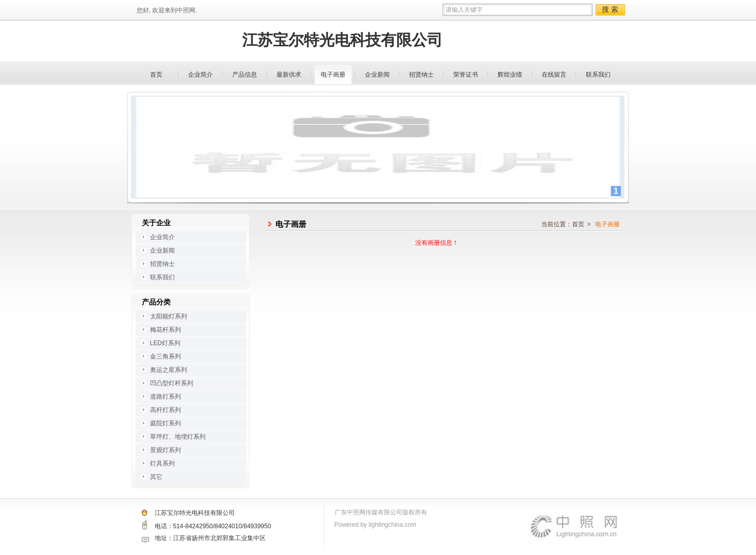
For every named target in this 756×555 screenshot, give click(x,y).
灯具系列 (162, 463)
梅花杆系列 (165, 330)
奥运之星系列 (169, 370)
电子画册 (333, 75)
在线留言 (554, 75)
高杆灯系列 (165, 410)
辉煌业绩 (510, 75)
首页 (156, 75)
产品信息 (245, 75)
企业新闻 (377, 75)
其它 (156, 477)
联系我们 (598, 75)
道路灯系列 (165, 397)
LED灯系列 (165, 343)
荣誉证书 (466, 75)
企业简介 (200, 75)
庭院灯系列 (165, 423)
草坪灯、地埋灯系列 (178, 437)
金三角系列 (165, 356)
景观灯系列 (165, 450)
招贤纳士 (421, 75)
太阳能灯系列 (169, 316)
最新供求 (289, 75)
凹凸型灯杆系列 (172, 383)
